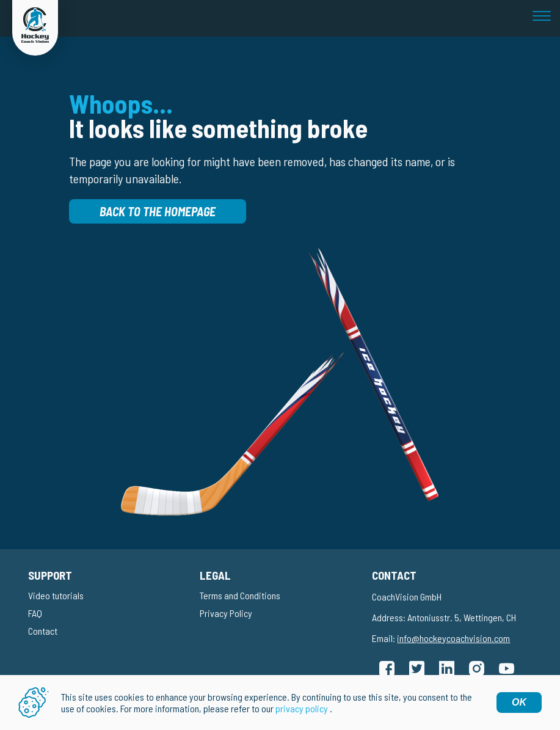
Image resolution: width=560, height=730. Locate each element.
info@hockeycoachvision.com (453, 638)
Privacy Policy (226, 613)
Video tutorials (56, 595)
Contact (43, 631)
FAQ (35, 613)
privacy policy (302, 708)
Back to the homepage (158, 211)
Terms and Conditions (240, 595)
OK (519, 702)
